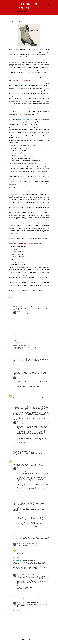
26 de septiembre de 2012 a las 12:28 (33, 422)
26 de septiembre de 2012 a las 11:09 (28, 396)
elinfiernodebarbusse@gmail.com (27, 119)
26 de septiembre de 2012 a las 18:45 (31, 461)
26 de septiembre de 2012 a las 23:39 (40, 513)
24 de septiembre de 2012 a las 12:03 (27, 322)
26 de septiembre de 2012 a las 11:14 (36, 404)
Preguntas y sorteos (29, 299)
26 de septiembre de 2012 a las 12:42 (33, 377)
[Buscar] (48, 4)
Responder (16, 319)
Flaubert (15, 299)
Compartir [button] (11, 297)
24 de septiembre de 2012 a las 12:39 (25, 329)
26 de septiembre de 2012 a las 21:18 (30, 560)
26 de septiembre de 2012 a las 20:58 (33, 543)
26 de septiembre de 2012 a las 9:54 (24, 356)
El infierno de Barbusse (26, 6)
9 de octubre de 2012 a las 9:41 (21, 597)
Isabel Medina (17, 396)
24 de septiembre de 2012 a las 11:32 (27, 306)
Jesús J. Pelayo (21, 312)
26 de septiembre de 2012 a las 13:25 (25, 449)
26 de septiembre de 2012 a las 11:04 (26, 368)
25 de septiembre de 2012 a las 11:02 (33, 312)
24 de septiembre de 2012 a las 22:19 (25, 345)
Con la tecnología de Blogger (29, 640)
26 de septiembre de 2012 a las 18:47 (28, 499)
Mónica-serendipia (18, 461)
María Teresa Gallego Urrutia (21, 404)
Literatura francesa (21, 299)
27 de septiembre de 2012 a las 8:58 (33, 574)
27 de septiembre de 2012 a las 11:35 (35, 550)
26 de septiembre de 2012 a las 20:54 (33, 468)
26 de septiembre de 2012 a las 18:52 (28, 533)
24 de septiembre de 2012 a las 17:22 (25, 337)
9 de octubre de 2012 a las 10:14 (32, 602)
